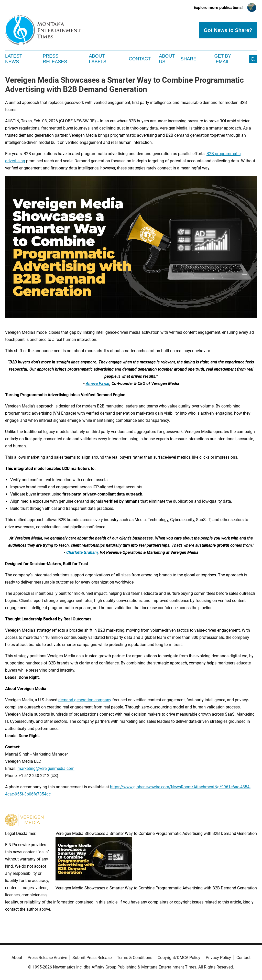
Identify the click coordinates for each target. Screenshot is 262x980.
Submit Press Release (92, 958)
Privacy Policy (218, 958)
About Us (167, 59)
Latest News (14, 59)
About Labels (98, 59)
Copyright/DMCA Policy (179, 958)
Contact (140, 59)
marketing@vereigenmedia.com (46, 768)
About (17, 958)
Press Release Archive (47, 958)
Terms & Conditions (135, 958)
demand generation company (85, 700)
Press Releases (55, 59)
